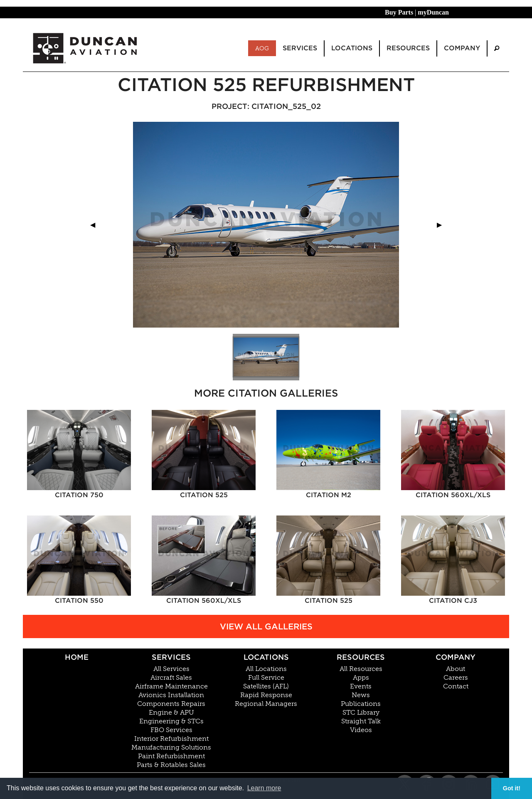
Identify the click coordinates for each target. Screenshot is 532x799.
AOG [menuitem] (262, 48)
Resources (361, 657)
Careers (456, 678)
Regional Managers (266, 704)
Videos (361, 730)
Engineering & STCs (171, 721)
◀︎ (96, 225)
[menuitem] (497, 48)
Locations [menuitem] (352, 48)
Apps (361, 678)
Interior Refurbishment (171, 739)
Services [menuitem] (300, 48)
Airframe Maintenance (171, 686)
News (361, 695)
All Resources (361, 669)
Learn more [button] (264, 788)
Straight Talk (361, 721)
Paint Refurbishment (171, 756)
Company (456, 657)
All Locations (266, 669)
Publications (361, 704)
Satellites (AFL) (266, 686)
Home (77, 657)
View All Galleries (266, 626)
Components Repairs (171, 704)
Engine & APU (171, 713)
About (456, 669)
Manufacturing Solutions (171, 747)
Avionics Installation (171, 695)
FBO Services (171, 730)
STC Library (361, 713)
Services (171, 657)
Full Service (266, 678)
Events (361, 686)
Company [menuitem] (462, 48)
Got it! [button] (512, 788)
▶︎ (443, 225)
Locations (266, 657)
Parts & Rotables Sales (171, 765)
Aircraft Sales (171, 678)
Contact (456, 686)
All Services (171, 669)
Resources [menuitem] (408, 48)
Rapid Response (266, 695)
